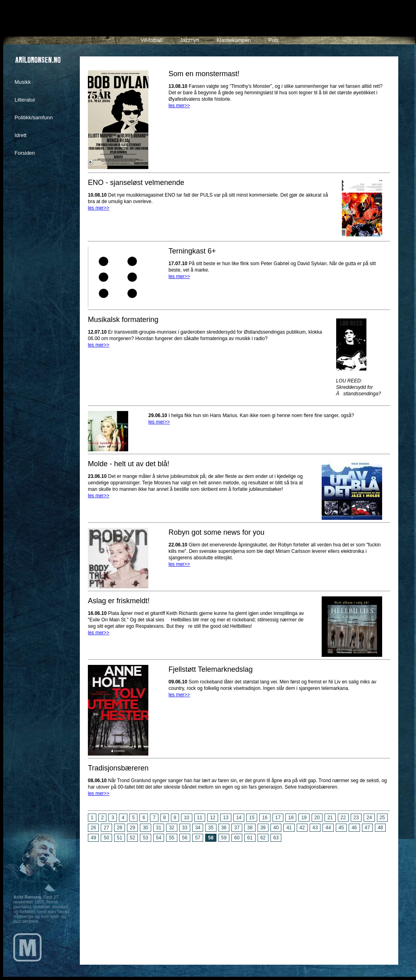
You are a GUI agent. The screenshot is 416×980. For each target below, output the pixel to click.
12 (213, 818)
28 (120, 828)
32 (172, 828)
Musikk (23, 82)
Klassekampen (234, 40)
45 (341, 828)
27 (106, 828)
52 (132, 838)
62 (263, 838)
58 (211, 838)
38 (250, 828)
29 (132, 828)
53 (145, 838)
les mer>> (179, 106)
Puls (274, 40)
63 (276, 838)
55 (172, 838)
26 (93, 828)
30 (145, 828)
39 (263, 828)
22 (343, 818)
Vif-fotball (152, 40)
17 (278, 818)
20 (317, 818)
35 (211, 828)
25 (382, 818)
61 (250, 838)
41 (289, 828)
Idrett (21, 135)
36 (224, 828)
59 (224, 838)
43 (315, 828)
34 (198, 828)
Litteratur (25, 100)
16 (265, 818)
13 (226, 818)
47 (367, 828)
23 (356, 818)
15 (252, 818)
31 (159, 828)
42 (302, 828)
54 (159, 838)
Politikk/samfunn (34, 117)
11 (200, 818)
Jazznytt (189, 40)
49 (93, 838)
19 (304, 818)
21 (330, 818)
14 (239, 818)
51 (120, 838)
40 (276, 828)
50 (106, 838)
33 (185, 828)
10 (186, 818)
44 (328, 828)
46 (354, 828)
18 (291, 818)
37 (237, 828)
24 (369, 818)
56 (185, 838)
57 (198, 838)
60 (237, 838)
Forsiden (25, 153)
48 (380, 828)
